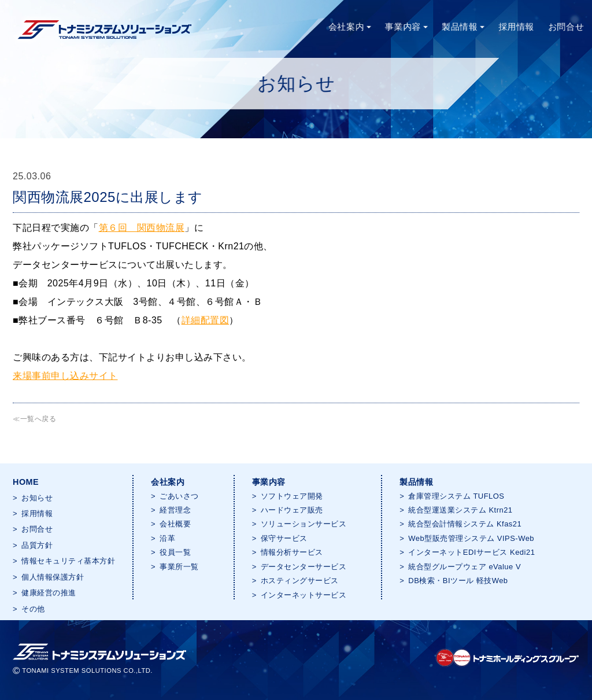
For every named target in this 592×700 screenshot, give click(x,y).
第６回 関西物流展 (142, 228)
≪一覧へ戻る (34, 419)
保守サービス (284, 538)
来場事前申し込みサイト (65, 376)
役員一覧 (175, 552)
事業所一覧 (179, 567)
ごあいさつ (179, 496)
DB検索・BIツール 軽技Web (458, 581)
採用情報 (516, 26)
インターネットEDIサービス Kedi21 (471, 552)
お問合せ (567, 26)
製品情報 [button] (463, 26)
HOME (26, 482)
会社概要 (175, 524)
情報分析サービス (292, 552)
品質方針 (37, 545)
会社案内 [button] (349, 26)
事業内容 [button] (406, 26)
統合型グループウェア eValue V (465, 567)
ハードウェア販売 (292, 510)
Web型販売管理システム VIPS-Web (471, 538)
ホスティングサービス (300, 581)
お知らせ (37, 498)
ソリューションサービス (304, 524)
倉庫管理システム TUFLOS (456, 496)
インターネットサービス (304, 595)
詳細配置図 (206, 320)
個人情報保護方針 (53, 577)
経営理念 (175, 510)
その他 (33, 609)
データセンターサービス (304, 567)
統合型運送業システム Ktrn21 (460, 510)
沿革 (167, 538)
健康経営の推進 (49, 593)
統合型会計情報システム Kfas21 (465, 524)
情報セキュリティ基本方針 (68, 561)
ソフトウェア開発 (292, 496)
